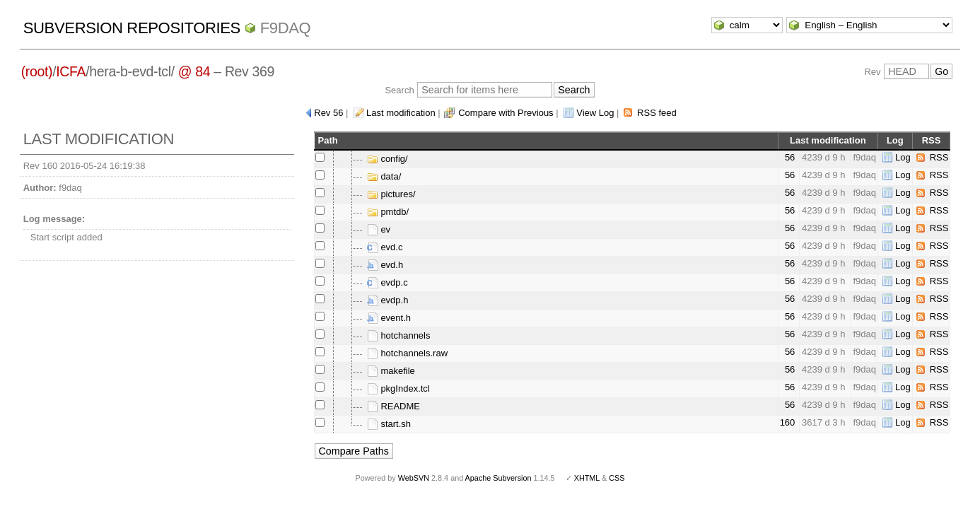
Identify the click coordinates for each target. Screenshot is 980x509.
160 (788, 422)
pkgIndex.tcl (398, 388)
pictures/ (391, 194)
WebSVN (414, 478)
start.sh (389, 424)
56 (790, 157)
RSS (939, 157)
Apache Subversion (498, 478)
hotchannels (399, 335)
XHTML (587, 478)
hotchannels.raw (407, 353)
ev (379, 229)
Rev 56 (328, 113)
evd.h (385, 265)
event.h (389, 318)
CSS (617, 478)
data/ (384, 176)
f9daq (286, 28)
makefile (391, 371)
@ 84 (194, 71)
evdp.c (387, 282)
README (393, 406)
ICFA (71, 71)
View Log (595, 113)
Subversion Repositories (132, 28)
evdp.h (388, 300)
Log (903, 157)
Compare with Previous (506, 113)
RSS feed (657, 113)
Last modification (401, 113)
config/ (387, 159)
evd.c (385, 247)
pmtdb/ (388, 212)
